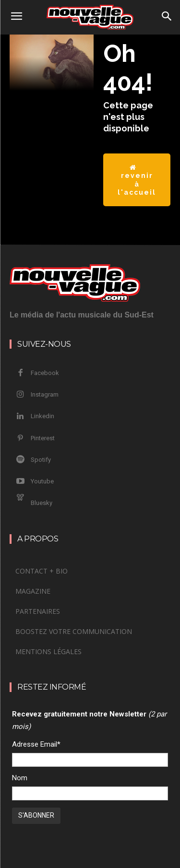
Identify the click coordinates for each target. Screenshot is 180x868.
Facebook (45, 373)
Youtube (42, 481)
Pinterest (43, 438)
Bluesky (42, 503)
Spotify (41, 460)
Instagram (45, 394)
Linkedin (42, 416)
